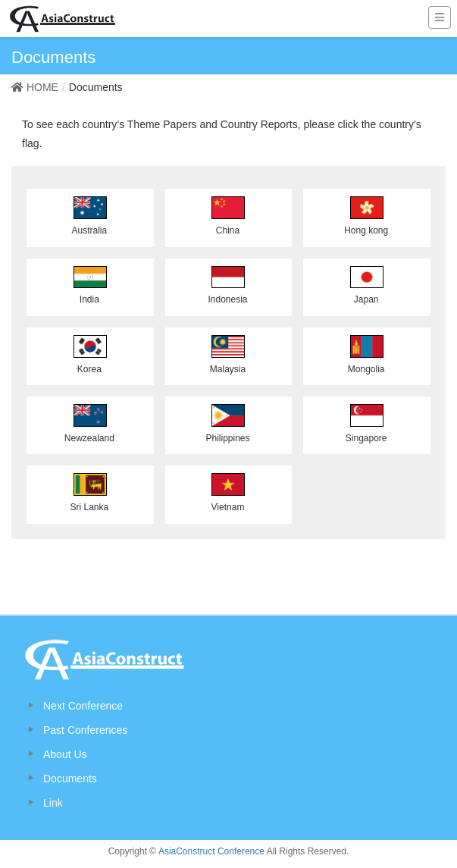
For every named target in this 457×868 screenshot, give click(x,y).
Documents (70, 779)
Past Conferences (85, 730)
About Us (65, 754)
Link (53, 803)
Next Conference (83, 706)
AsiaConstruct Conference (211, 851)
